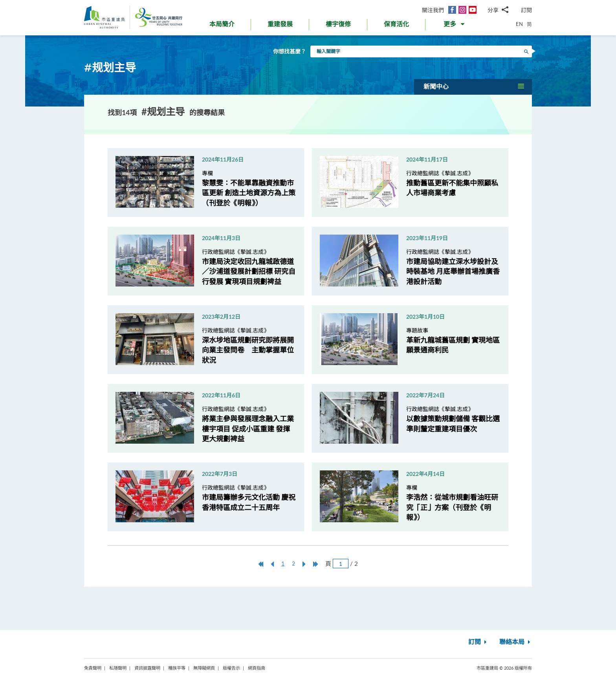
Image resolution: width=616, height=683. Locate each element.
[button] (455, 26)
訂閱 (526, 10)
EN (519, 24)
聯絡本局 (516, 642)
